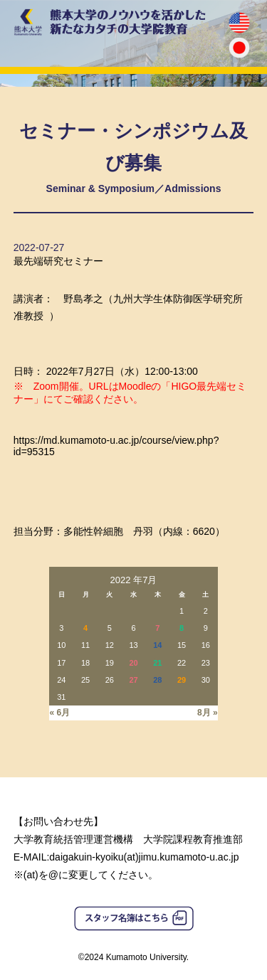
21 (157, 663)
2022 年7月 (134, 580)
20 (133, 663)
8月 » (208, 713)
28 (157, 680)
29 (182, 680)
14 (157, 645)
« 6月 (59, 713)
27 (133, 680)
